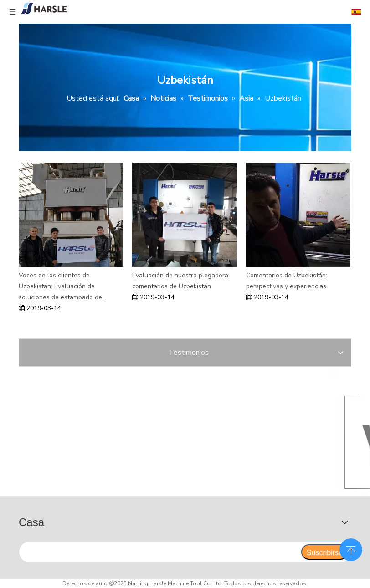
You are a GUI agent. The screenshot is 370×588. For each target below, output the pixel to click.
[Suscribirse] (325, 552)
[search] (160, 552)
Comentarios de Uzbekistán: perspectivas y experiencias (287, 281)
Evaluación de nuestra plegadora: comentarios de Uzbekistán (181, 281)
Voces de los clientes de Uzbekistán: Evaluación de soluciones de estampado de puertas (60, 287)
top (351, 549)
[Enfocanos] (130, 433)
